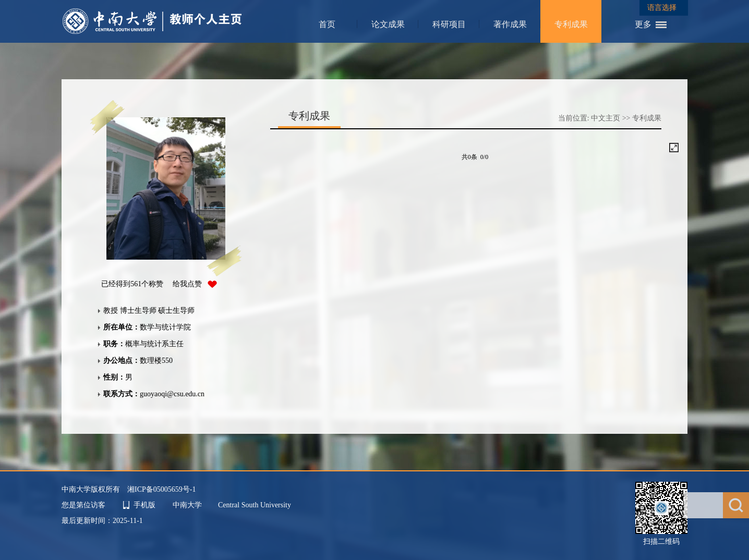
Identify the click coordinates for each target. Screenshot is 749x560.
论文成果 (388, 24)
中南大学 (188, 505)
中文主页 (606, 118)
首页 (327, 24)
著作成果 (510, 24)
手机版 (144, 505)
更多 (643, 24)
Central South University (255, 505)
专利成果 (571, 24)
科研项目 (449, 24)
